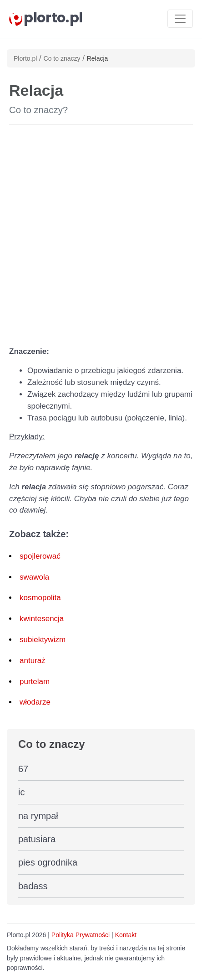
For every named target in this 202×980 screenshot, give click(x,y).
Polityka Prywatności (81, 935)
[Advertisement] (101, 233)
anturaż (33, 661)
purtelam (35, 682)
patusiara (37, 839)
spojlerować (40, 556)
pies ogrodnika (48, 862)
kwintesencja (42, 619)
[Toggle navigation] (180, 19)
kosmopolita (40, 598)
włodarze (35, 702)
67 (23, 769)
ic (21, 792)
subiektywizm (43, 640)
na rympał (38, 816)
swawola (34, 577)
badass (33, 886)
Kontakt (126, 935)
